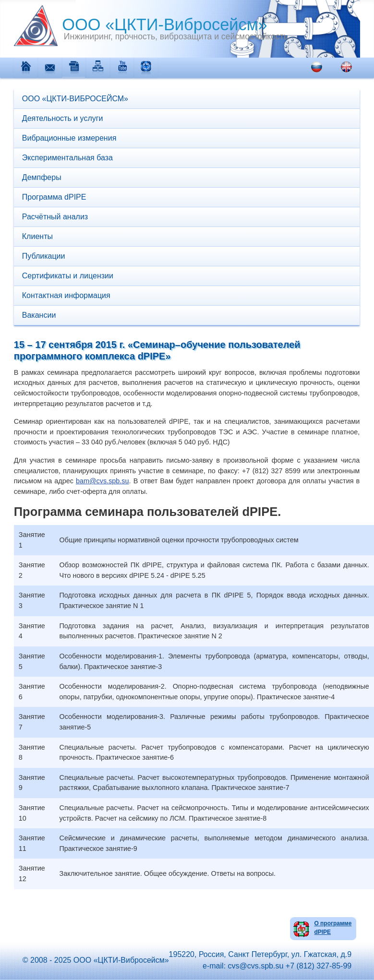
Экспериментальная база (67, 158)
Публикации (44, 256)
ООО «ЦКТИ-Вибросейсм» (141, 24)
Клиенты (37, 236)
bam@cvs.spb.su (103, 481)
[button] (355, 178)
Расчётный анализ (55, 217)
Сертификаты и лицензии (68, 276)
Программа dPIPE (54, 197)
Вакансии (39, 315)
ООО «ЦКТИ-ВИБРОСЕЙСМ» (75, 99)
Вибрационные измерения (69, 138)
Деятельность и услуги (63, 118)
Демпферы (42, 177)
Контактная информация (66, 295)
